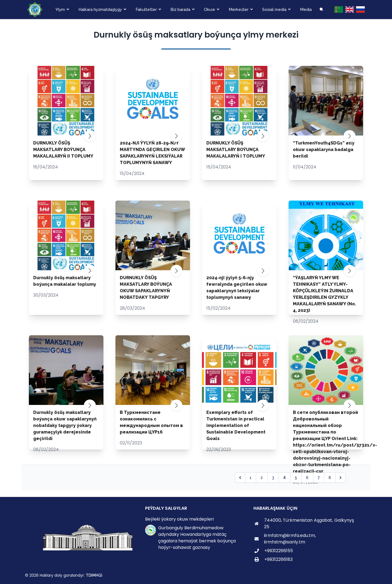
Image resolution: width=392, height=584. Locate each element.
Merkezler (239, 10)
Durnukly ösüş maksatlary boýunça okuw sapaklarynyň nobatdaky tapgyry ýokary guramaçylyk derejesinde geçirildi (65, 425)
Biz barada (180, 10)
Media (306, 10)
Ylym (60, 10)
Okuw (209, 10)
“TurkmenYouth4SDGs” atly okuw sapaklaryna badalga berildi (324, 150)
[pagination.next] (341, 478)
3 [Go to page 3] (273, 478)
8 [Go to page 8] (330, 478)
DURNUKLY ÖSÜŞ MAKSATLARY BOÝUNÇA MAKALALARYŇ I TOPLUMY (236, 150)
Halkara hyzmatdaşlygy (100, 10)
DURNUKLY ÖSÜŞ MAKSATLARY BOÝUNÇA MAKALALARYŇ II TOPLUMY (63, 150)
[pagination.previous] (240, 478)
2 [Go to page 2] (262, 478)
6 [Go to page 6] (307, 478)
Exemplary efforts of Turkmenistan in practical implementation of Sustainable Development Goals (236, 425)
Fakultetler (146, 10)
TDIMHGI (94, 575)
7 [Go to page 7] (319, 478)
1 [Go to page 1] (251, 478)
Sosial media (274, 10)
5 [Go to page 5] (296, 478)
